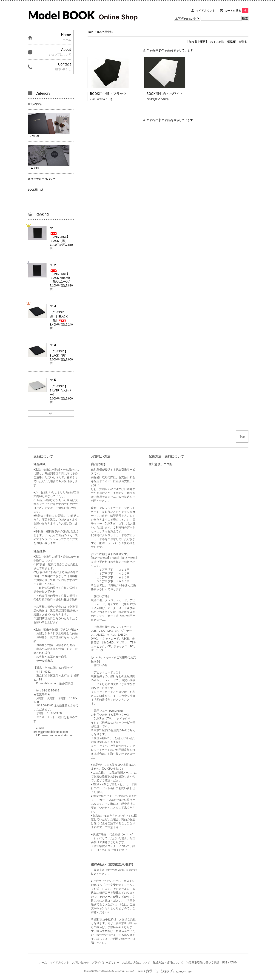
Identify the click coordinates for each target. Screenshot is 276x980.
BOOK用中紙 (105, 32)
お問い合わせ (80, 963)
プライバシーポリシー (105, 963)
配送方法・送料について (168, 963)
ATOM (234, 963)
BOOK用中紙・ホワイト (165, 94)
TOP (90, 32)
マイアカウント (205, 11)
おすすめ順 (217, 42)
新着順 (243, 42)
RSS (225, 963)
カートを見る (236, 11)
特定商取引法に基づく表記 (203, 963)
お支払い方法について (136, 963)
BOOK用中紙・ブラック (108, 94)
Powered (164, 971)
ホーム (43, 963)
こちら (104, 850)
